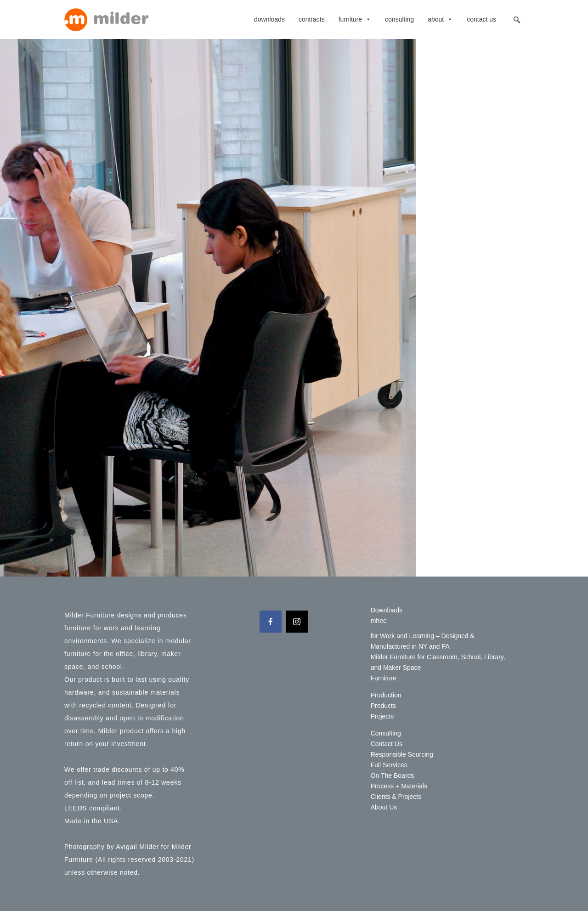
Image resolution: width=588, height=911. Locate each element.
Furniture (355, 19)
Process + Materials (399, 786)
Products (383, 706)
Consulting (399, 19)
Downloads (269, 19)
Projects (382, 716)
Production (386, 695)
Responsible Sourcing (402, 754)
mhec (379, 621)
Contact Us (481, 19)
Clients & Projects (396, 797)
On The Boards (393, 775)
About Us (384, 807)
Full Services (389, 765)
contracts (312, 19)
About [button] (440, 19)
